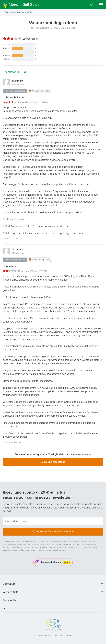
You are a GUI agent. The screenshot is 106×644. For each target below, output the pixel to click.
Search (92, 5)
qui (75, 547)
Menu (101, 5)
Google (17, 238)
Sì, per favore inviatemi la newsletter (53, 531)
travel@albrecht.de (71, 544)
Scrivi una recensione (53, 462)
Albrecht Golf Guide (24, 4)
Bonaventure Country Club (19, 12)
